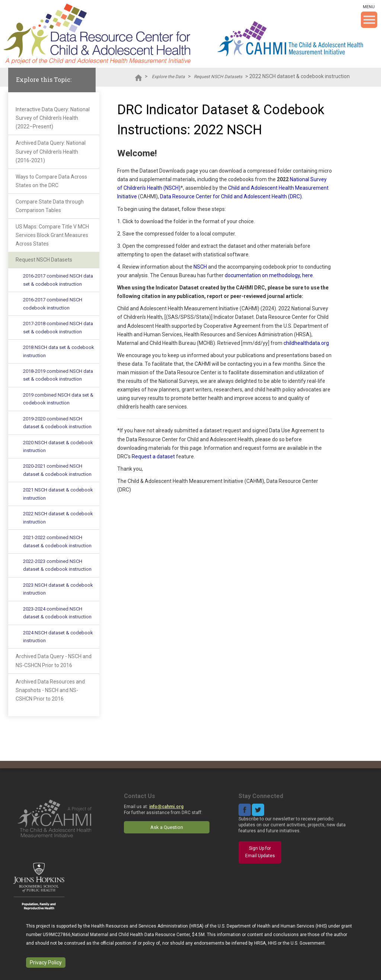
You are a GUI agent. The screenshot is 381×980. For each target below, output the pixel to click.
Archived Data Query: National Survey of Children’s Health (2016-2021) (51, 151)
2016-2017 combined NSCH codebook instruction (53, 304)
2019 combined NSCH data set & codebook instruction (58, 399)
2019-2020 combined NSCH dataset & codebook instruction (57, 423)
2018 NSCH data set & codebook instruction (59, 351)
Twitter (258, 810)
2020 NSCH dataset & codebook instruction (58, 446)
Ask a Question (167, 827)
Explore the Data (168, 77)
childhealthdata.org (306, 343)
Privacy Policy (46, 963)
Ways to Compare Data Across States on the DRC (51, 181)
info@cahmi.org (166, 807)
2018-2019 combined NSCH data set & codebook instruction (58, 375)
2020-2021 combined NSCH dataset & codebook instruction (57, 470)
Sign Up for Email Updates (260, 852)
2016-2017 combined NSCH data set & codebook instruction (58, 280)
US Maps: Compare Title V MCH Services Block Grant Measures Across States (52, 235)
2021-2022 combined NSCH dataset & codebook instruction (57, 541)
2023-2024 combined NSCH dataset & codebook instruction (57, 613)
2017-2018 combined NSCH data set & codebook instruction (58, 327)
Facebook (245, 810)
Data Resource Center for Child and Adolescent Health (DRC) (231, 196)
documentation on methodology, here (269, 275)
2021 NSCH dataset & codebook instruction (58, 494)
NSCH (200, 267)
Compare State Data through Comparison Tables (50, 206)
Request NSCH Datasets (218, 77)
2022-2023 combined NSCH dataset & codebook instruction (57, 565)
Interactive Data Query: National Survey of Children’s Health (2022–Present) (53, 118)
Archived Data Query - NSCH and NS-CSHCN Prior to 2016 (54, 661)
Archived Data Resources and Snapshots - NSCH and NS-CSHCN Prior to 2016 (50, 690)
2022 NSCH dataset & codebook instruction (58, 518)
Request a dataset (153, 457)
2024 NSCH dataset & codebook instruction (58, 637)
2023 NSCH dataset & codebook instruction (58, 589)
